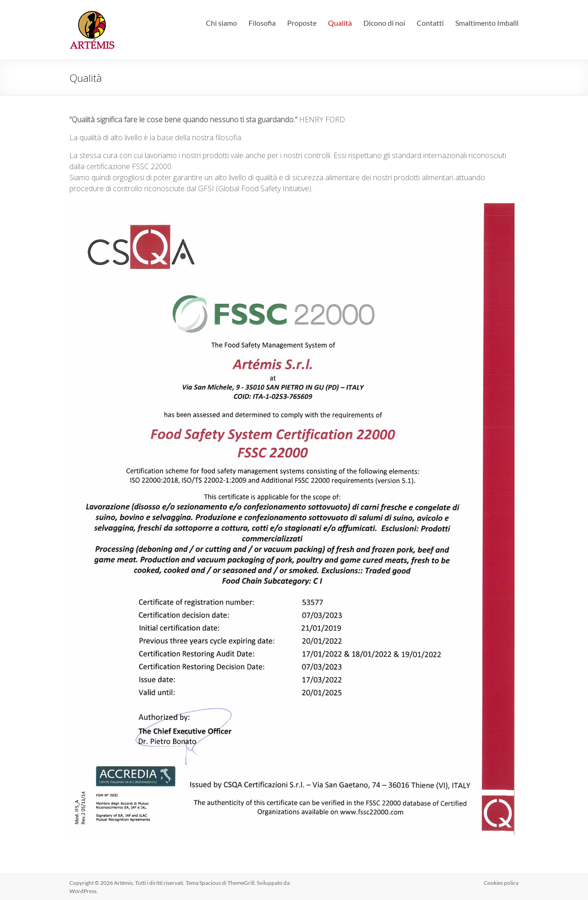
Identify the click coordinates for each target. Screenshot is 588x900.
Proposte (302, 23)
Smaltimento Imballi (487, 23)
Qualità (340, 23)
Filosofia (262, 23)
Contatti (430, 23)
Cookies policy (501, 883)
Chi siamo (221, 23)
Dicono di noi (384, 23)
